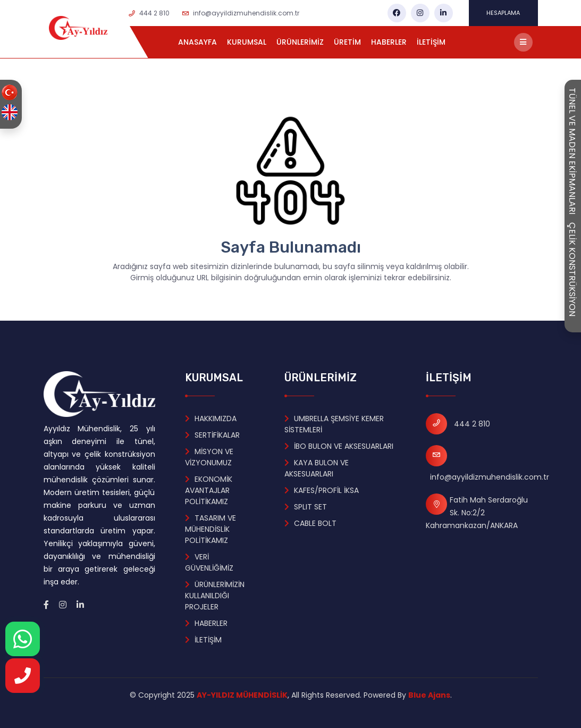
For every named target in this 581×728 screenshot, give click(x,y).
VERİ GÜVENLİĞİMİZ (209, 562)
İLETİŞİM (431, 42)
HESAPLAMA (503, 13)
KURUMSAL (247, 42)
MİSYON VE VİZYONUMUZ (209, 457)
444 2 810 (154, 13)
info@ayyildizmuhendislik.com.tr (246, 13)
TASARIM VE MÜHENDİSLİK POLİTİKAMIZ (210, 529)
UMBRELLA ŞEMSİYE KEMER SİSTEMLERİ (334, 424)
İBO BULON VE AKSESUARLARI (339, 446)
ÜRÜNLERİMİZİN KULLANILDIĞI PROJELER (215, 596)
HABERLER (389, 42)
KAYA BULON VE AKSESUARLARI (317, 468)
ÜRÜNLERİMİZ (300, 42)
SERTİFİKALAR (212, 435)
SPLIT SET (306, 507)
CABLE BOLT (310, 523)
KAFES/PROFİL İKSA (322, 490)
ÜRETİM (347, 42)
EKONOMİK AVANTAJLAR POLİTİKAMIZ (209, 490)
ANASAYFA (197, 42)
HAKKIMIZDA (211, 419)
